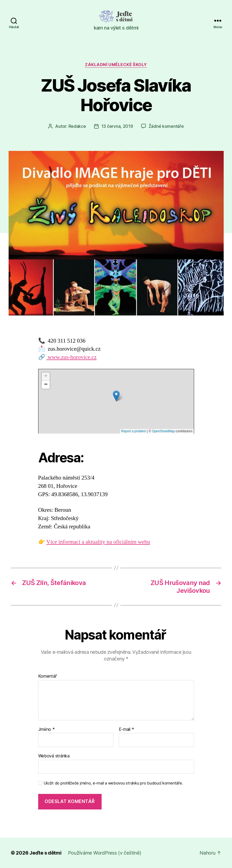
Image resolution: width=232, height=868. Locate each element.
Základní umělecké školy (116, 65)
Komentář (47, 676)
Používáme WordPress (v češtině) (105, 853)
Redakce (77, 126)
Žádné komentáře (166, 126)
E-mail (126, 729)
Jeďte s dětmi (45, 853)
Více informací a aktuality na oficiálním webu (98, 542)
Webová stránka (54, 756)
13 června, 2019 (117, 126)
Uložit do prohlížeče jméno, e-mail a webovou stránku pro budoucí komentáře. (113, 783)
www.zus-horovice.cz (72, 357)
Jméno (47, 729)
